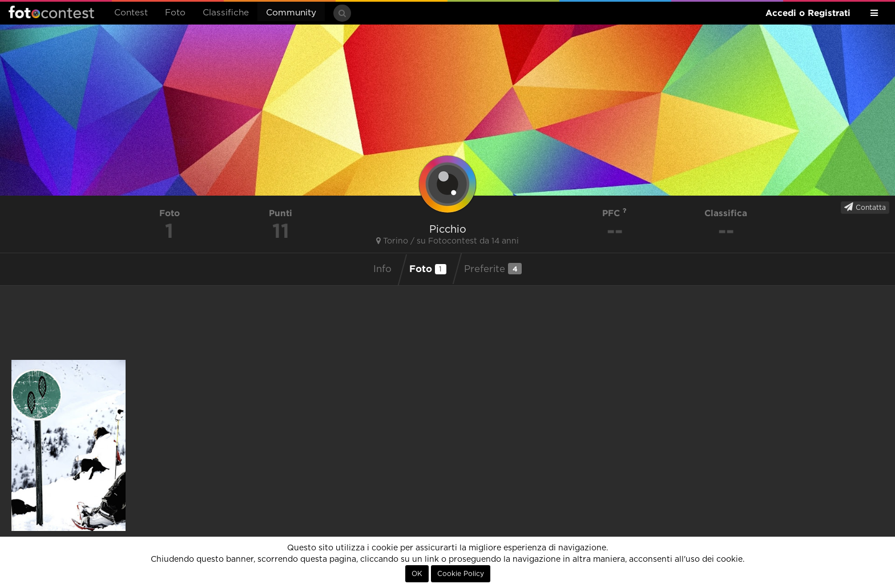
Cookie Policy (461, 574)
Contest (131, 13)
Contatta (865, 207)
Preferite (493, 269)
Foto (175, 13)
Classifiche (226, 13)
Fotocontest (51, 12)
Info (382, 269)
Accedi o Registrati (808, 13)
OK (417, 574)
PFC (614, 213)
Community (291, 13)
